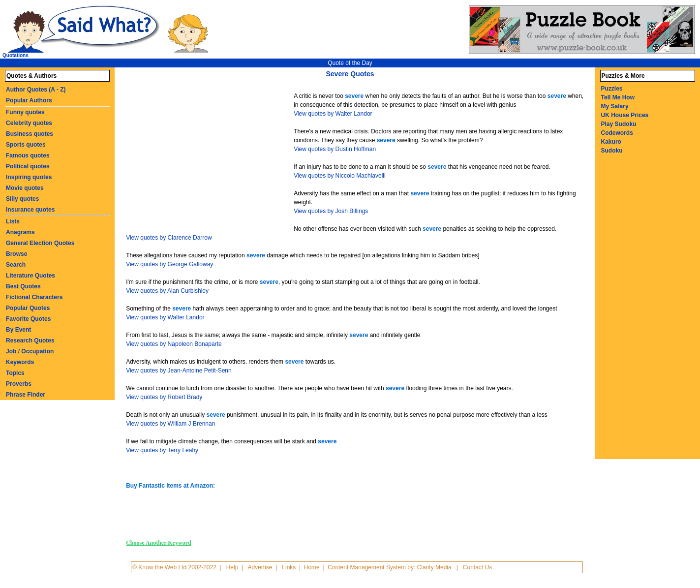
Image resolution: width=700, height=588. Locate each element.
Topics (15, 373)
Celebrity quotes (29, 123)
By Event (18, 330)
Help (232, 567)
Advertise (260, 567)
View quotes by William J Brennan (170, 424)
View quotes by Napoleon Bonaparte (174, 344)
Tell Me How (618, 97)
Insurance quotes (30, 210)
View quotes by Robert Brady (164, 397)
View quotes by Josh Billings (331, 211)
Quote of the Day (350, 63)
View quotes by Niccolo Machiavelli (340, 176)
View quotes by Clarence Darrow (169, 238)
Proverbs (19, 384)
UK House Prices (625, 115)
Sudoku (612, 151)
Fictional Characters (34, 297)
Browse (16, 254)
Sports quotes (26, 145)
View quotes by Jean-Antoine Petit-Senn (179, 371)
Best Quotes (23, 286)
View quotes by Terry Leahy (162, 450)
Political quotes (28, 166)
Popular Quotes (28, 308)
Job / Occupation (30, 351)
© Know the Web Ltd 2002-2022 (174, 567)
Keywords (20, 362)
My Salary (615, 106)
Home (312, 567)
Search (16, 265)
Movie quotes (25, 188)
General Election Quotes (40, 243)
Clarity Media (434, 567)
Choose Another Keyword (158, 543)
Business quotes (30, 134)
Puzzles (612, 89)
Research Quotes (30, 340)
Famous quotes (28, 155)
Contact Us (477, 567)
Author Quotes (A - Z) (36, 90)
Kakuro (611, 142)
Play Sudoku (619, 124)
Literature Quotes (30, 276)
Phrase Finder (26, 395)
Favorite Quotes (28, 319)
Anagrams (20, 232)
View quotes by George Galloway (169, 264)
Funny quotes (25, 112)
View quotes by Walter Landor (333, 114)
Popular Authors (29, 100)
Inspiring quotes (29, 177)
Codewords (617, 133)
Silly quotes (22, 199)
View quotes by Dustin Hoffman (335, 149)
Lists (13, 221)
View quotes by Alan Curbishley (167, 291)
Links (289, 567)
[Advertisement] (211, 156)
